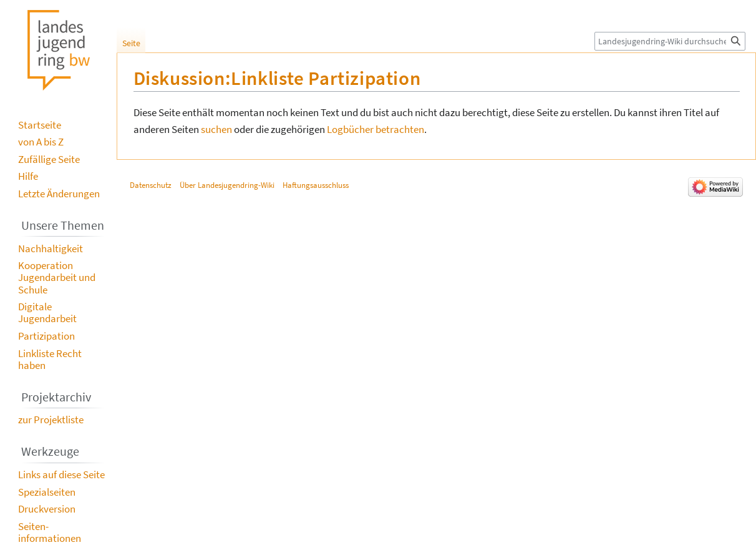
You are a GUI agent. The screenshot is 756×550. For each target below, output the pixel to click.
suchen (216, 129)
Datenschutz (151, 185)
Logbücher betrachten (376, 129)
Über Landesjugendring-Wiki (227, 185)
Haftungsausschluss (316, 185)
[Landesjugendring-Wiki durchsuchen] (670, 41)
